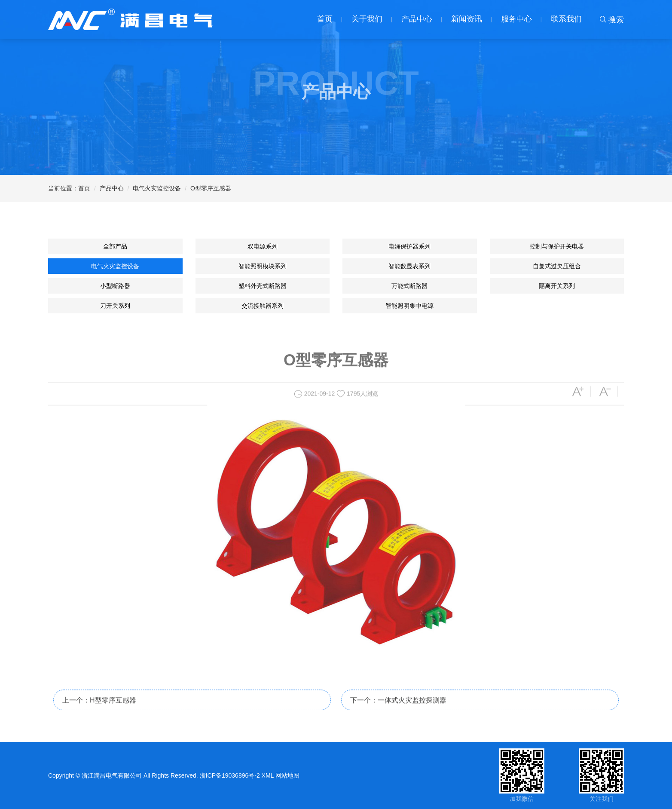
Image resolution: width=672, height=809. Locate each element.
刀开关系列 (115, 306)
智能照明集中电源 (409, 306)
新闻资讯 (467, 19)
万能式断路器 (409, 286)
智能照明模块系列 (263, 266)
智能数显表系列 (409, 266)
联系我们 (566, 19)
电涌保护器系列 (409, 246)
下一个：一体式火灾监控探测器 (398, 719)
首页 (325, 19)
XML (268, 775)
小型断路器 (115, 286)
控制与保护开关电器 (557, 246)
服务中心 (516, 19)
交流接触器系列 (263, 306)
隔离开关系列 (557, 286)
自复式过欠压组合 (557, 266)
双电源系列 (263, 246)
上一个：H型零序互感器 (99, 719)
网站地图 (287, 775)
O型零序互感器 (211, 188)
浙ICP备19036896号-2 (230, 775)
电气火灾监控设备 (157, 188)
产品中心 (417, 19)
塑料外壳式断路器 (263, 286)
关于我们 (367, 19)
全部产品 (115, 246)
